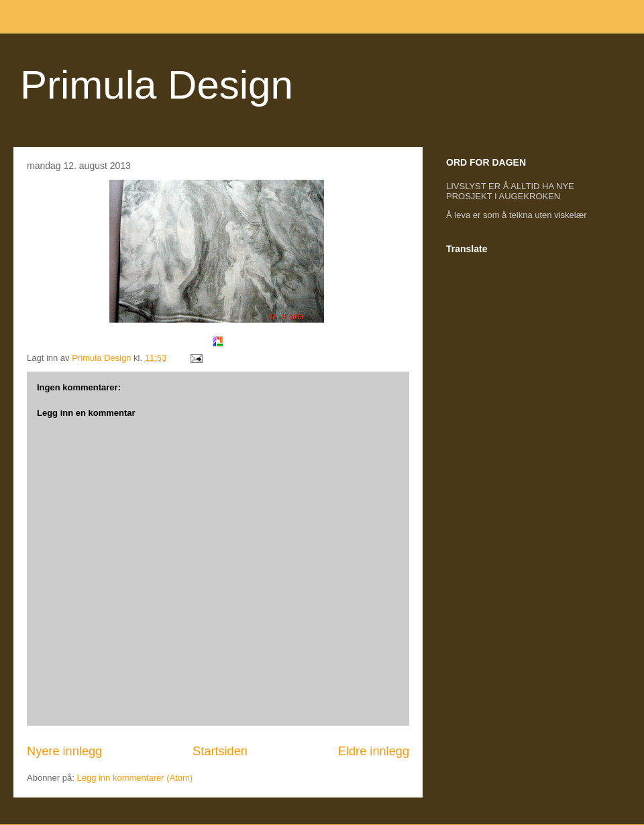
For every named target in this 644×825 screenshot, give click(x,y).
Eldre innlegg (374, 751)
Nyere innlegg (64, 751)
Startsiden (220, 751)
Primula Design (157, 85)
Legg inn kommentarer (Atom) (135, 778)
